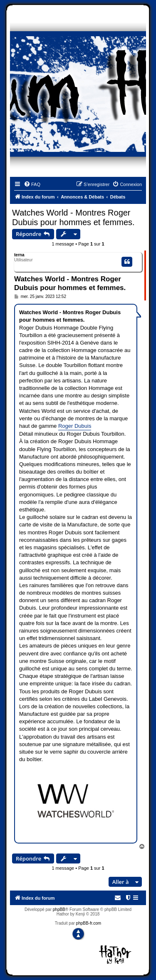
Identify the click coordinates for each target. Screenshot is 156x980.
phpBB (59, 909)
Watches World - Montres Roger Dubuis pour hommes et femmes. (73, 217)
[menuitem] (32, 184)
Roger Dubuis (75, 426)
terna (19, 255)
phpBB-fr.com (89, 923)
